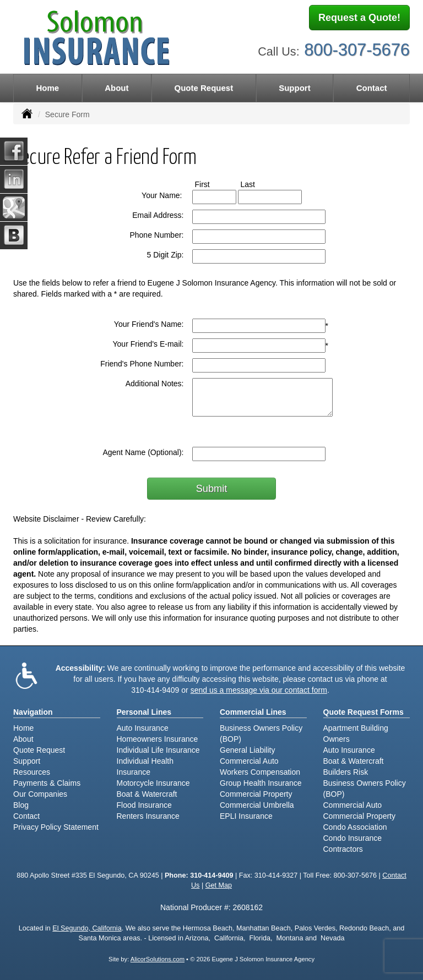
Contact (372, 88)
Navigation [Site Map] (33, 712)
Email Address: (158, 215)
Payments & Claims (47, 783)
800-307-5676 (357, 48)
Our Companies (40, 794)
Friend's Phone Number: (142, 364)
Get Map (219, 885)
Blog (21, 805)
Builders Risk (346, 772)
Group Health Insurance (261, 783)
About (116, 88)
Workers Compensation (260, 772)
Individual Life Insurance (158, 750)
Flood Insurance (144, 805)
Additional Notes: (155, 384)
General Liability (247, 750)
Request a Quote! (359, 18)
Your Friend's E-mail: (148, 344)
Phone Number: (156, 235)
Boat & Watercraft (147, 794)
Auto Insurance (143, 728)
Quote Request (39, 750)
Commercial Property (256, 794)
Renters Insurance (148, 816)
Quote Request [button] (204, 88)
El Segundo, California (87, 928)
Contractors (343, 849)
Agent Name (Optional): (143, 452)
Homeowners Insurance (158, 739)
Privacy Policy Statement (56, 827)
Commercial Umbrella (257, 805)
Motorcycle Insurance (153, 783)
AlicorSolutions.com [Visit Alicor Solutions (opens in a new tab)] (158, 959)
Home (47, 88)
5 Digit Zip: (166, 255)
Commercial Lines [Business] (253, 712)
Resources (32, 772)
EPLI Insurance (246, 816)
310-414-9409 (155, 690)
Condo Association (355, 827)
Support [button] (295, 88)
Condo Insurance (353, 838)
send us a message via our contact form (259, 690)
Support (27, 761)
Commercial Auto (249, 761)
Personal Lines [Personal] (144, 712)
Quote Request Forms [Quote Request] (364, 712)
